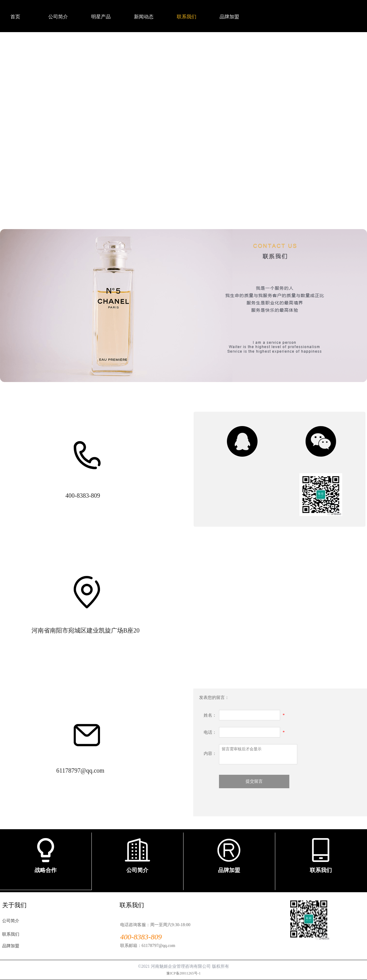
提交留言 (254, 781)
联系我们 (321, 870)
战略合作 (46, 870)
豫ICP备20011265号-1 (183, 973)
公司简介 (137, 870)
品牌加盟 (229, 870)
